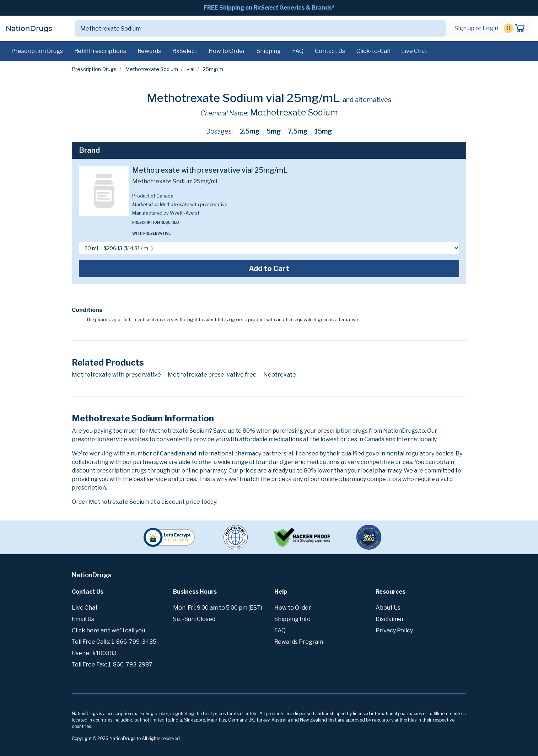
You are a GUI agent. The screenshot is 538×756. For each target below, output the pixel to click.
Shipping (269, 51)
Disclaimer (390, 619)
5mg (274, 131)
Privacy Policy (394, 630)
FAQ (298, 51)
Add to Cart (269, 269)
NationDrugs (29, 28)
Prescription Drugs (37, 51)
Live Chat (414, 51)
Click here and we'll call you (108, 630)
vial (190, 69)
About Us (388, 608)
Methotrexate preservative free (212, 375)
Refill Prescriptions (100, 51)
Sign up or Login (476, 28)
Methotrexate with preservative (116, 375)
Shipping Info (292, 619)
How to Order (227, 51)
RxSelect (185, 51)
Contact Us (330, 51)
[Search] (252, 28)
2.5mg (250, 131)
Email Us (83, 619)
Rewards (149, 51)
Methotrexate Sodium (152, 69)
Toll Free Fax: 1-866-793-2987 (112, 665)
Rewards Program (299, 642)
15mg (323, 131)
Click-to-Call (373, 51)
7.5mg (298, 131)
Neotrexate (280, 375)
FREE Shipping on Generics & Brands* (269, 8)
